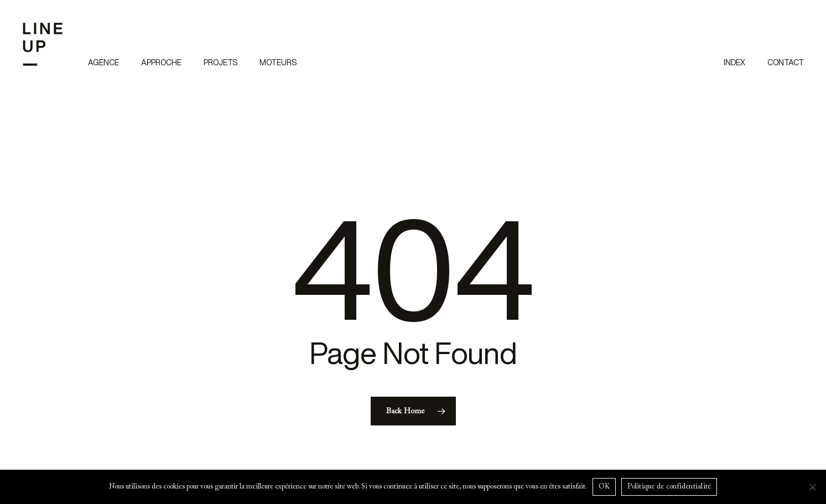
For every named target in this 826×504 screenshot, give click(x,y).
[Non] (812, 487)
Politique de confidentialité (669, 487)
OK (604, 487)
